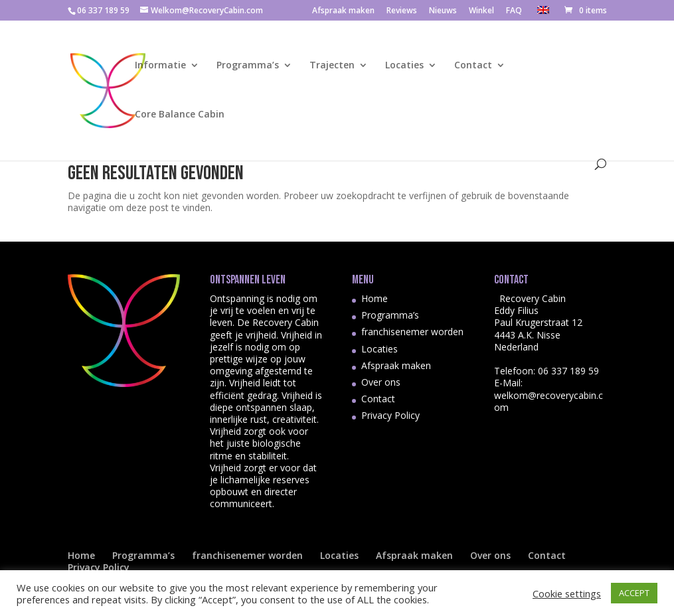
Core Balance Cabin (180, 115)
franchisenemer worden (412, 332)
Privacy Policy (390, 415)
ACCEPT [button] (634, 593)
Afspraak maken (343, 11)
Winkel (481, 11)
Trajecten (332, 66)
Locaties (404, 66)
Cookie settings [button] (567, 593)
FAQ (514, 11)
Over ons (381, 382)
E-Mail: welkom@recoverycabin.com (548, 395)
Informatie (160, 66)
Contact (473, 66)
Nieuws (443, 11)
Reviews (402, 11)
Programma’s (248, 66)
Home (375, 298)
